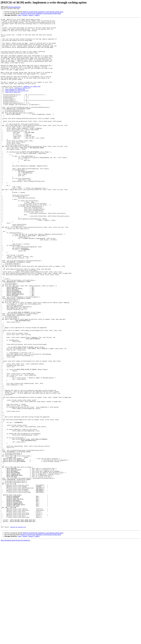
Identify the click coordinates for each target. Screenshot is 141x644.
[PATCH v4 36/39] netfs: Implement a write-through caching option (43, 12)
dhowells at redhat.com (32, 100)
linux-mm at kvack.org (13, 107)
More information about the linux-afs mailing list (15, 642)
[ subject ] (31, 15)
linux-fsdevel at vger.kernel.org (17, 105)
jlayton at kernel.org (14, 7)
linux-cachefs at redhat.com (15, 103)
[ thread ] (25, 15)
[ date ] (20, 15)
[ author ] (37, 15)
